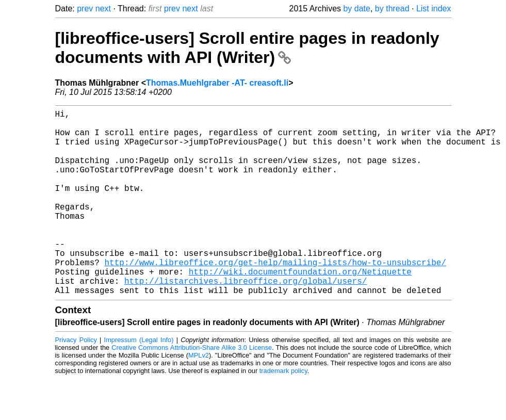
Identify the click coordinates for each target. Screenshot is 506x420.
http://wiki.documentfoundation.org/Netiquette (300, 309)
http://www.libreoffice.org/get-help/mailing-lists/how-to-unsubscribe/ (275, 297)
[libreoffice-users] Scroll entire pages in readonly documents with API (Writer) (247, 48)
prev (85, 9)
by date (356, 9)
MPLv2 (199, 397)
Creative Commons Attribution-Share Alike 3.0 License (192, 389)
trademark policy (283, 412)
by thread (392, 9)
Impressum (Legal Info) (139, 381)
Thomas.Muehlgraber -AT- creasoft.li (217, 83)
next (103, 9)
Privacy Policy (76, 381)
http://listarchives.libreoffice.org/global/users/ (246, 320)
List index (434, 9)
